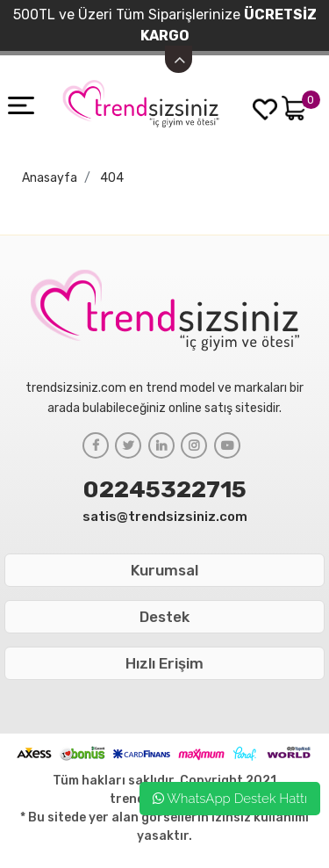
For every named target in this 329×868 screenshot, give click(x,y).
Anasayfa (50, 178)
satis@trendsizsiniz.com (165, 517)
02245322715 (165, 489)
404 (112, 178)
